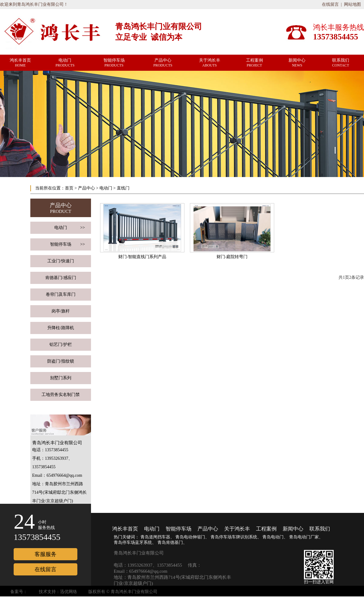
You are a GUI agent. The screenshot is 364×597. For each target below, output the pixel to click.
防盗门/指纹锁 (61, 361)
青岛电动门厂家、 (306, 537)
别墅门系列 (61, 378)
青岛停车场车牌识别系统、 (236, 537)
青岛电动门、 (275, 537)
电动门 (106, 188)
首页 (69, 188)
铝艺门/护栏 (61, 345)
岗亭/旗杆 (61, 311)
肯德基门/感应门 (61, 278)
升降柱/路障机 (61, 328)
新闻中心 (293, 529)
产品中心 (86, 188)
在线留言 (330, 4)
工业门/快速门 (61, 261)
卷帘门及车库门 (61, 294)
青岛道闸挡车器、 (157, 537)
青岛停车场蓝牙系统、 (135, 542)
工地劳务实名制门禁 (61, 395)
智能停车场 (67, 244)
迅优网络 (69, 592)
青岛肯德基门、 (172, 542)
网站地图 (352, 4)
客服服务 (45, 554)
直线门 (123, 188)
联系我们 (320, 529)
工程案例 (266, 529)
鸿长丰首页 (125, 529)
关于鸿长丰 (237, 529)
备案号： (19, 592)
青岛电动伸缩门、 (192, 537)
